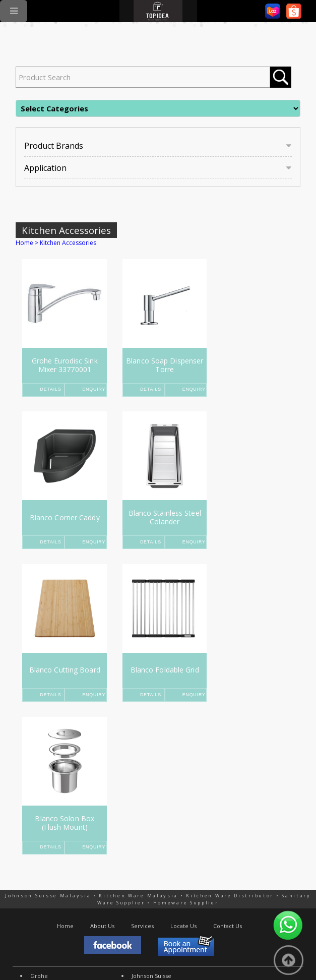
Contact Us (228, 773)
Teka (37, 832)
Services (142, 773)
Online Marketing (123, 953)
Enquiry (91, 389)
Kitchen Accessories (66, 230)
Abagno (142, 840)
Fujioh (39, 848)
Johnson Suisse (151, 823)
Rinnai (39, 840)
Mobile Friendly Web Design (198, 953)
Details (51, 389)
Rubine (40, 856)
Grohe (39, 823)
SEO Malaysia (71, 953)
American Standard (157, 832)
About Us (102, 773)
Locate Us (183, 773)
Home (24, 243)
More (139, 848)
